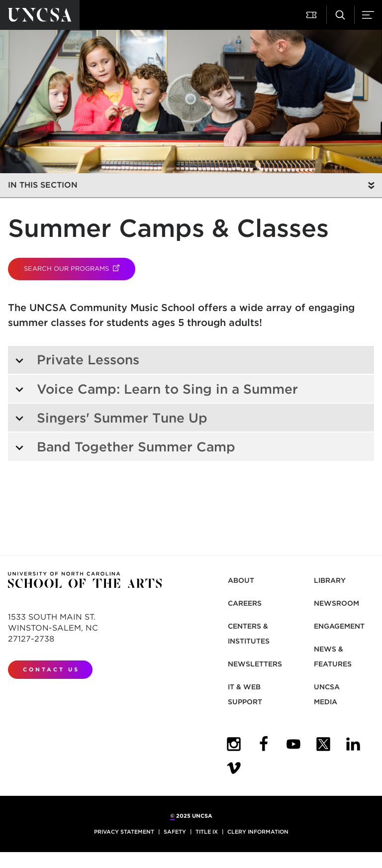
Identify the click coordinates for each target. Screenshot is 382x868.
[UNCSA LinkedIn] (353, 744)
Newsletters (255, 664)
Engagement (339, 626)
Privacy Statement (124, 832)
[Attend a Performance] (312, 15)
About (241, 580)
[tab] (191, 389)
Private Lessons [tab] (77, 360)
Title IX (207, 832)
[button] (18, 155)
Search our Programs (80, 269)
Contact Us (51, 669)
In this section (43, 185)
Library (330, 580)
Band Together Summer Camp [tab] (125, 447)
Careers (245, 603)
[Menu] (368, 15)
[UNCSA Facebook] (264, 744)
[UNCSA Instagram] (234, 744)
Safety (175, 832)
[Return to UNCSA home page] (40, 15)
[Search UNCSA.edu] (340, 15)
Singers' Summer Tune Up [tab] (111, 418)
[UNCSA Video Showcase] (234, 768)
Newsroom (336, 603)
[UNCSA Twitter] (323, 744)
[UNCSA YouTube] (293, 744)
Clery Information (258, 832)
